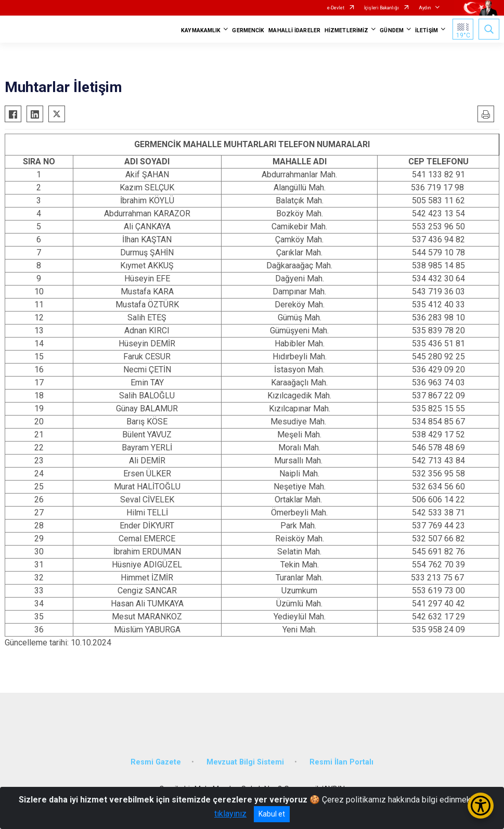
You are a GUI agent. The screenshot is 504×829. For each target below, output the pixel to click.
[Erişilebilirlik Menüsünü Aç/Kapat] (481, 806)
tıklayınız (230, 814)
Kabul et (272, 814)
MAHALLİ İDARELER (294, 30)
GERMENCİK (248, 30)
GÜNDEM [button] (392, 30)
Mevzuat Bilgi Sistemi (245, 762)
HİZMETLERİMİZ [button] (346, 30)
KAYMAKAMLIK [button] (201, 30)
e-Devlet (336, 8)
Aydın (425, 8)
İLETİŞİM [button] (427, 30)
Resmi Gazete (156, 762)
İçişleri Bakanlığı (382, 8)
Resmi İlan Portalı (341, 762)
